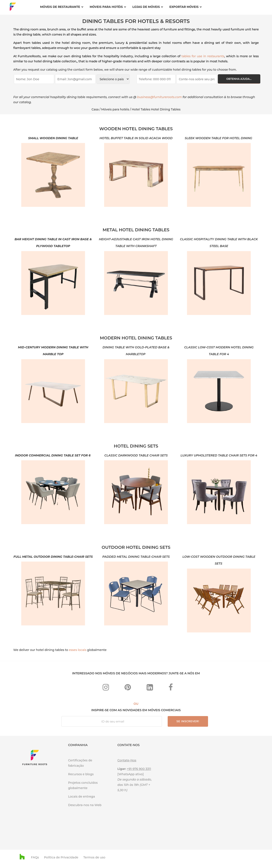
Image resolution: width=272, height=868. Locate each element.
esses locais (78, 650)
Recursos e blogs (81, 774)
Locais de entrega (81, 797)
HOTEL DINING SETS (136, 446)
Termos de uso (94, 857)
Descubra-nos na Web (85, 805)
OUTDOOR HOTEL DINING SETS (136, 547)
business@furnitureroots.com (159, 97)
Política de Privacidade (61, 857)
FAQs (35, 857)
